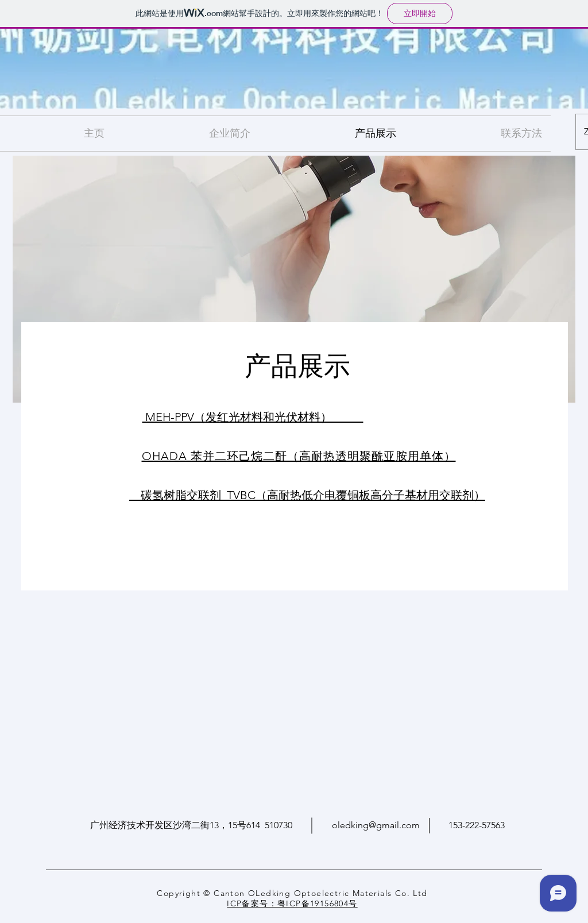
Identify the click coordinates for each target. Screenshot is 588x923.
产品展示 (297, 363)
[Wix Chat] (561, 896)
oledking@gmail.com (376, 825)
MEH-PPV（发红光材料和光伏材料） (253, 417)
